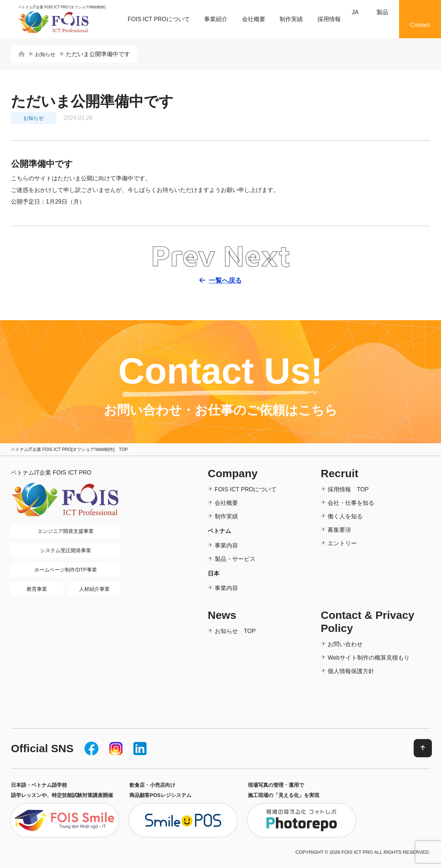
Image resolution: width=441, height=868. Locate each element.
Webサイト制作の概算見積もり (369, 658)
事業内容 (226, 545)
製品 (382, 12)
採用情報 (329, 19)
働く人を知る (345, 516)
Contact (420, 25)
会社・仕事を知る (351, 503)
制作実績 (291, 19)
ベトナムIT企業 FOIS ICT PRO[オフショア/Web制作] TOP (69, 449)
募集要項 (339, 530)
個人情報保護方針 (351, 671)
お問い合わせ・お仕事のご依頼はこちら (221, 411)
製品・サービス (235, 559)
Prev (183, 255)
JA (355, 12)
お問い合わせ (345, 644)
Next (257, 255)
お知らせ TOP (235, 631)
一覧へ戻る (226, 281)
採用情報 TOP (348, 489)
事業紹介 (216, 19)
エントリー (342, 543)
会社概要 (254, 19)
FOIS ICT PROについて (159, 19)
